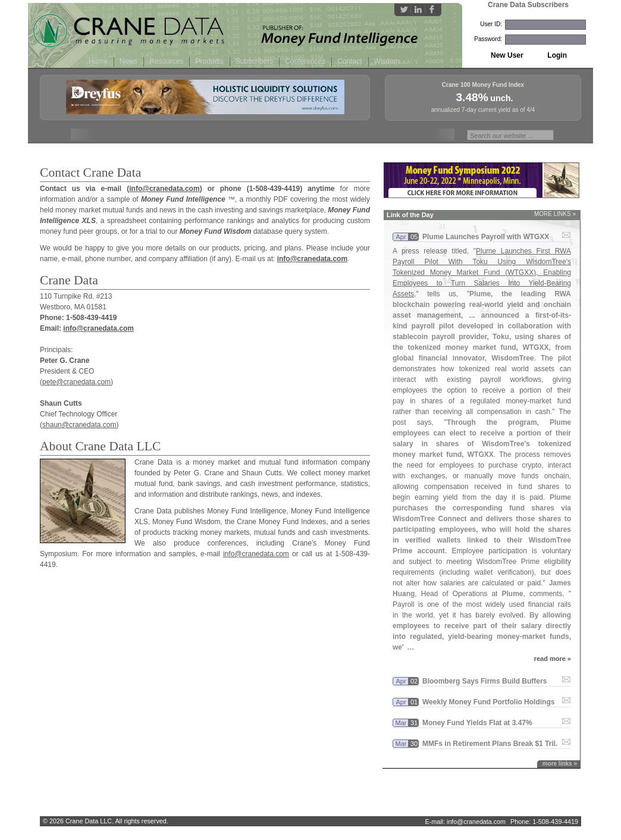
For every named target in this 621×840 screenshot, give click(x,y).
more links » (560, 764)
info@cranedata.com (164, 189)
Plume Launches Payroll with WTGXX (486, 237)
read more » (553, 659)
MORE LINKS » (555, 214)
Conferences (305, 61)
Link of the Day (410, 215)
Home (98, 61)
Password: (488, 39)
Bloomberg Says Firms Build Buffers (484, 681)
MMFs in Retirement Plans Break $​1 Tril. (490, 744)
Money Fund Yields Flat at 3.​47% (477, 723)
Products (209, 61)
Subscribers (254, 61)
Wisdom (387, 61)
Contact (349, 61)
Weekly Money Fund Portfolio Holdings (488, 702)
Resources (166, 61)
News (128, 61)
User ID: (491, 24)
